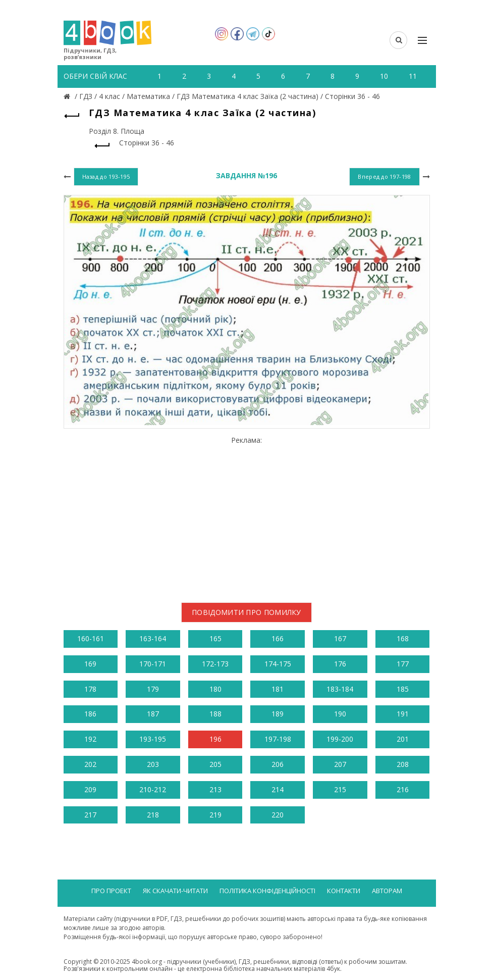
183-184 (340, 689)
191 (403, 714)
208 (403, 764)
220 (278, 815)
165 (215, 638)
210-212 (153, 789)
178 (90, 689)
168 (403, 638)
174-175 (278, 664)
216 (403, 789)
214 (278, 789)
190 (340, 714)
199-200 (340, 739)
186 (90, 714)
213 (215, 789)
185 (403, 689)
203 (153, 764)
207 (340, 764)
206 (278, 764)
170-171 (153, 664)
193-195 (153, 739)
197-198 (278, 739)
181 (278, 689)
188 (215, 714)
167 (340, 638)
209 (90, 789)
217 (90, 815)
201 (403, 739)
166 (278, 638)
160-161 (91, 638)
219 (215, 815)
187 (153, 714)
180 (215, 689)
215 (340, 789)
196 (215, 739)
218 (153, 815)
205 (215, 764)
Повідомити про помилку (246, 612)
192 (90, 739)
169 (90, 664)
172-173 (215, 664)
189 (278, 714)
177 (403, 664)
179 (153, 689)
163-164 (153, 638)
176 (340, 664)
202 (90, 764)
